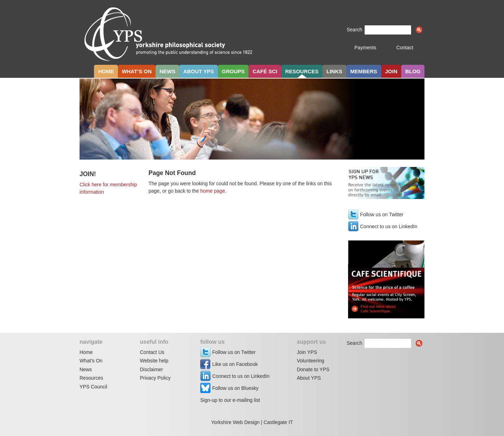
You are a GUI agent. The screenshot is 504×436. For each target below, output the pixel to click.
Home (106, 71)
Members (364, 71)
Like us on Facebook (235, 364)
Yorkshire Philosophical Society (169, 37)
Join (391, 71)
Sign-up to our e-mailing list (230, 400)
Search (354, 30)
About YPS (199, 71)
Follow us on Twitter (382, 214)
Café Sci (265, 71)
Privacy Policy (155, 378)
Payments (365, 48)
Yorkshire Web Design (235, 422)
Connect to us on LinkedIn (389, 226)
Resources (302, 71)
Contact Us (152, 352)
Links (335, 71)
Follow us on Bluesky (235, 388)
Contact (405, 48)
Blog (413, 71)
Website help (154, 361)
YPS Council (93, 387)
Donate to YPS (313, 369)
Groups (233, 71)
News (167, 71)
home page (213, 191)
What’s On (91, 361)
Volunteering (310, 361)
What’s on (137, 71)
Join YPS (307, 352)
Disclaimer (152, 369)
